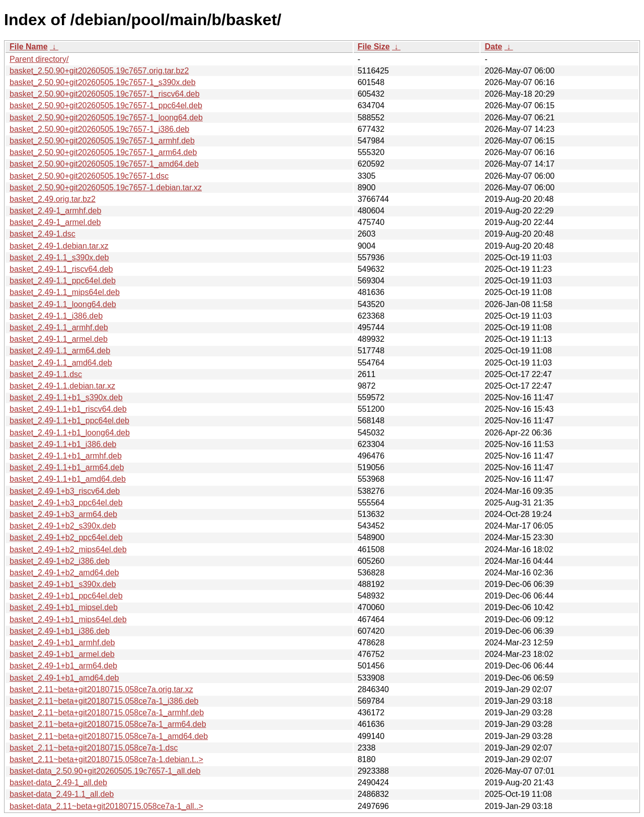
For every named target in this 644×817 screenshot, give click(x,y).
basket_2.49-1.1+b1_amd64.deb (68, 479)
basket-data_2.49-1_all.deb (58, 783)
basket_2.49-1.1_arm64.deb (60, 351)
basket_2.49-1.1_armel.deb (59, 339)
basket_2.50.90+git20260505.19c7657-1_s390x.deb (103, 82)
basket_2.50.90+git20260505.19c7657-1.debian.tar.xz (106, 188)
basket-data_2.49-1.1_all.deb (62, 794)
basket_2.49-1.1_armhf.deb (59, 327)
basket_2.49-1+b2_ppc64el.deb (66, 537)
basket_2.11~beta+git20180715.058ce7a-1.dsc (94, 748)
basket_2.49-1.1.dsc (46, 374)
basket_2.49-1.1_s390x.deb (59, 257)
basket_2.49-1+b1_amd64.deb (64, 678)
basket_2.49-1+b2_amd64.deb (64, 573)
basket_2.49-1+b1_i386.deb (60, 631)
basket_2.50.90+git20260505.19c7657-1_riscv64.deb (105, 94)
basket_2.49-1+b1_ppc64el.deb (66, 596)
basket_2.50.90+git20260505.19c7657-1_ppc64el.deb (106, 105)
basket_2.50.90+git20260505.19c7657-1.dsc (89, 176)
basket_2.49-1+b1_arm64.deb (63, 666)
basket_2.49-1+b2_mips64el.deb (68, 549)
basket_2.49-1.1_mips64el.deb (65, 292)
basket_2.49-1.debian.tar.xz (59, 246)
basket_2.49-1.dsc (43, 234)
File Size (374, 47)
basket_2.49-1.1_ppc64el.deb (63, 281)
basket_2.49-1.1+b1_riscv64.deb (68, 409)
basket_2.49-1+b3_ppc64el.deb (66, 503)
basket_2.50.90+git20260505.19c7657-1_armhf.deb (102, 141)
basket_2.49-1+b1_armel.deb (62, 654)
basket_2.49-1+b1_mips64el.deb (68, 619)
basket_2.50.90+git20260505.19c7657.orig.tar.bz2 (99, 71)
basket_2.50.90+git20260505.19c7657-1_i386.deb (99, 129)
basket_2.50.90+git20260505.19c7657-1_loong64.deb (106, 118)
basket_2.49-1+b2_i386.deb (60, 561)
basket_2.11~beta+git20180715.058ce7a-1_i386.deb (104, 701)
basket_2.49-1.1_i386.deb (56, 316)
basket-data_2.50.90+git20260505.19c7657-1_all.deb (105, 771)
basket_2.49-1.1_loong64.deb (63, 304)
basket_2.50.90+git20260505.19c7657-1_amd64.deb (104, 164)
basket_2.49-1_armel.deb (55, 222)
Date (493, 47)
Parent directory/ (39, 59)
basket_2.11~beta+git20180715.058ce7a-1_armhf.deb (107, 713)
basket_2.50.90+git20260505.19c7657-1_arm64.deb (103, 152)
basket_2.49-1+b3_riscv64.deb (65, 491)
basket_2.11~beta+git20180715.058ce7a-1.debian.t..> (106, 759)
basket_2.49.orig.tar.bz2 (53, 199)
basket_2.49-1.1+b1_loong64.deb (70, 433)
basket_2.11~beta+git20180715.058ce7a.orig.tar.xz (101, 689)
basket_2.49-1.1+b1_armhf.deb (66, 456)
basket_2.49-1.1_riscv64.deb (61, 269)
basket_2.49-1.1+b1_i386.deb (63, 444)
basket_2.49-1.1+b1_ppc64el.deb (69, 421)
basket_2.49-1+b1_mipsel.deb (64, 607)
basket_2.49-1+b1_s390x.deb (63, 584)
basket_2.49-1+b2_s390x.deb (63, 526)
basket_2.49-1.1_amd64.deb (61, 363)
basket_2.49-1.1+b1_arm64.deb (67, 467)
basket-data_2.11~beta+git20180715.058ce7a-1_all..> (106, 806)
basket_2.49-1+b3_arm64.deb (63, 514)
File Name (29, 47)
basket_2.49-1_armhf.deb (55, 211)
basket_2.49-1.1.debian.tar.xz (62, 386)
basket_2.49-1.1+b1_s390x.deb (66, 397)
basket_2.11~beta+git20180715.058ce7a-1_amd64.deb (109, 736)
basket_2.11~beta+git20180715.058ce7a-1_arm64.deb (108, 724)
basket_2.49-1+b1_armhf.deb (62, 643)
